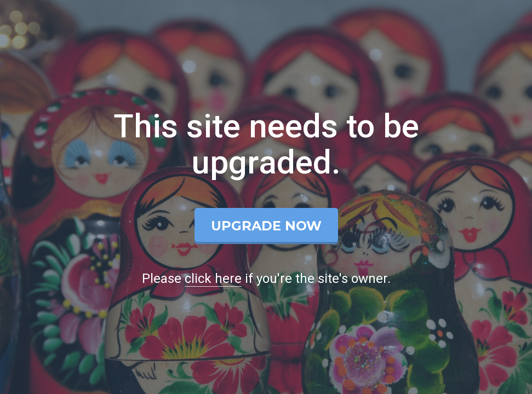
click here (213, 279)
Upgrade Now (266, 226)
